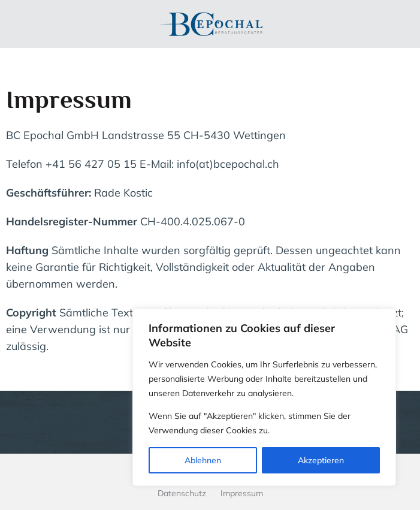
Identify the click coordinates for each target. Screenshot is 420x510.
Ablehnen (203, 460)
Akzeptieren (321, 460)
